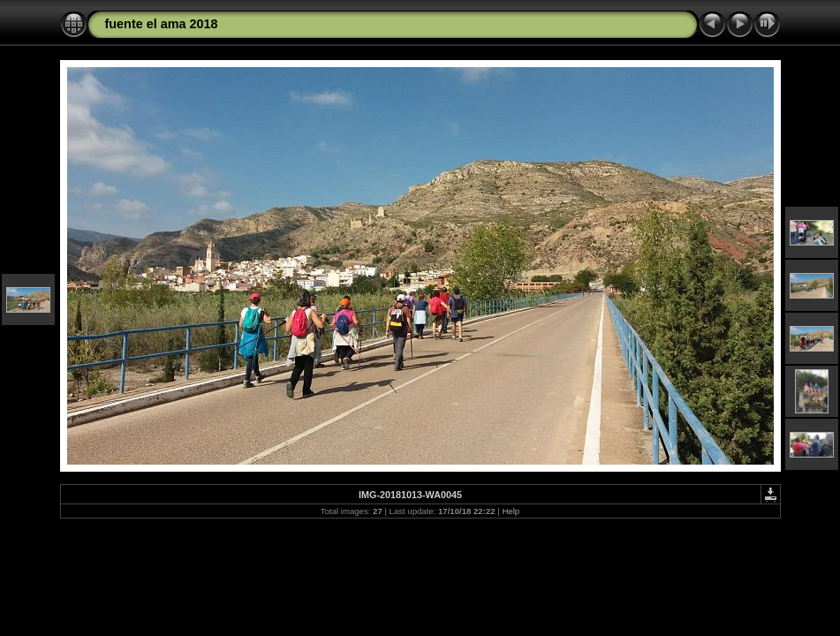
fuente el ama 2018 (162, 24)
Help (511, 511)
